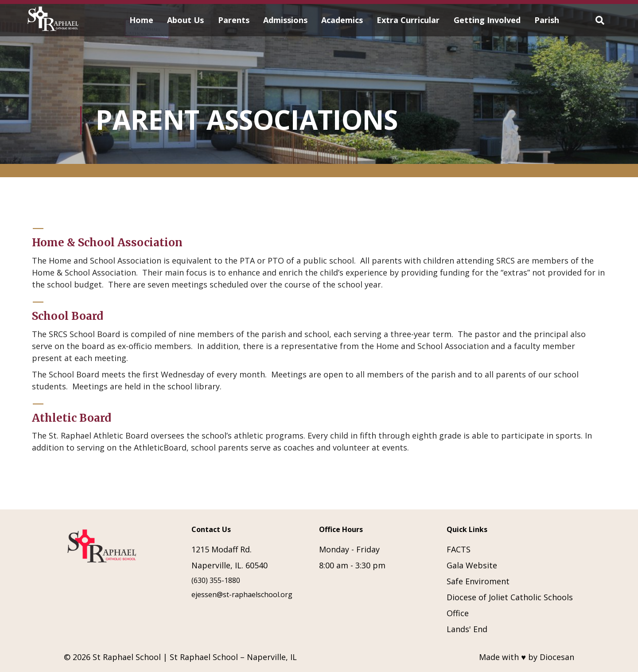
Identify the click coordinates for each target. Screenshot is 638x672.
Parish (547, 20)
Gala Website (472, 565)
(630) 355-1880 (216, 580)
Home (141, 20)
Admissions (285, 20)
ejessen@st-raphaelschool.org (242, 594)
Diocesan (557, 657)
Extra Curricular (408, 20)
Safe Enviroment (478, 581)
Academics (342, 20)
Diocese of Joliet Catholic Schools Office (510, 605)
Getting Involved (487, 20)
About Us (185, 20)
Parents (234, 20)
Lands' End (467, 629)
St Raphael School (127, 657)
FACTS (459, 549)
